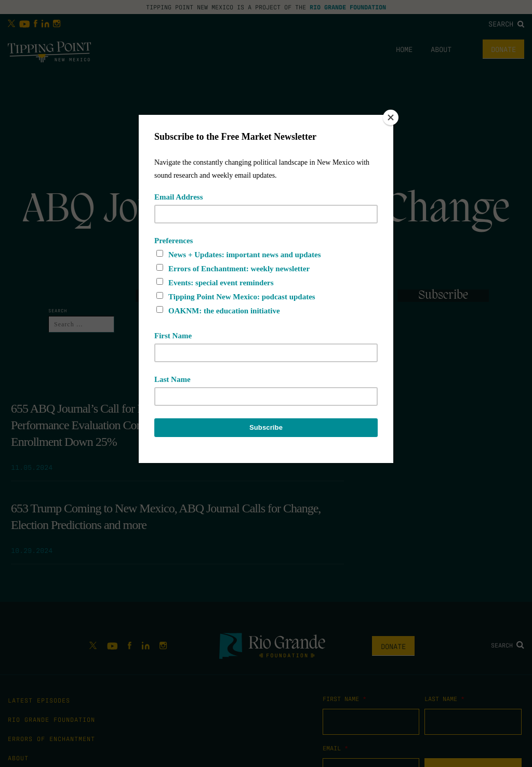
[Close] (391, 117)
